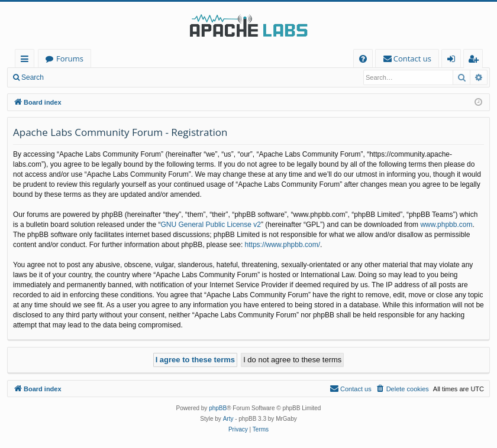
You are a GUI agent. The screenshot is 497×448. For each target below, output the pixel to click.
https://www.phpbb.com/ (283, 245)
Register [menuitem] (476, 61)
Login (70, 77)
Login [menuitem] (454, 61)
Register (109, 77)
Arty (228, 419)
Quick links (27, 61)
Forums (70, 59)
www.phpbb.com (446, 225)
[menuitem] (363, 59)
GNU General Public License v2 (211, 225)
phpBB (218, 408)
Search (33, 77)
